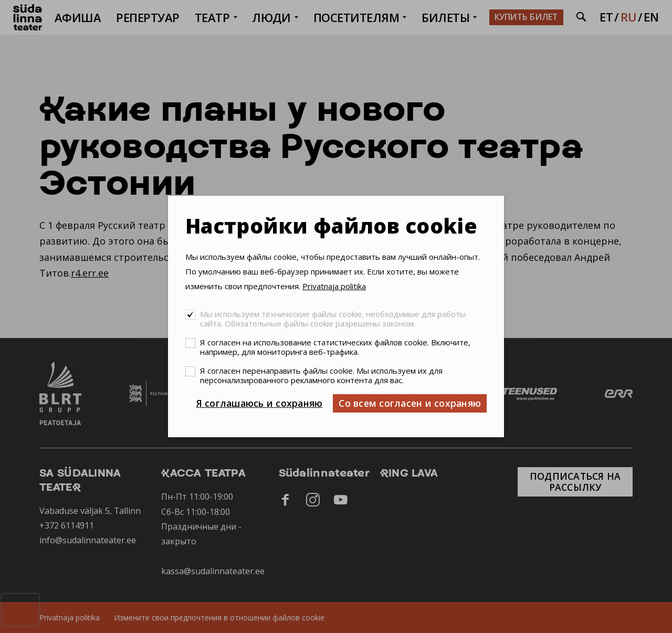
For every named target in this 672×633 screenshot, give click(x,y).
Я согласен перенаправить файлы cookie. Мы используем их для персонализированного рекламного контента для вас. (321, 375)
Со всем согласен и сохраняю (410, 403)
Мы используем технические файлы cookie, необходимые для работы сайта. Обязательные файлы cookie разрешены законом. (333, 319)
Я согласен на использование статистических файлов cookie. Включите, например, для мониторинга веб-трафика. (335, 347)
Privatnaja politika (334, 286)
